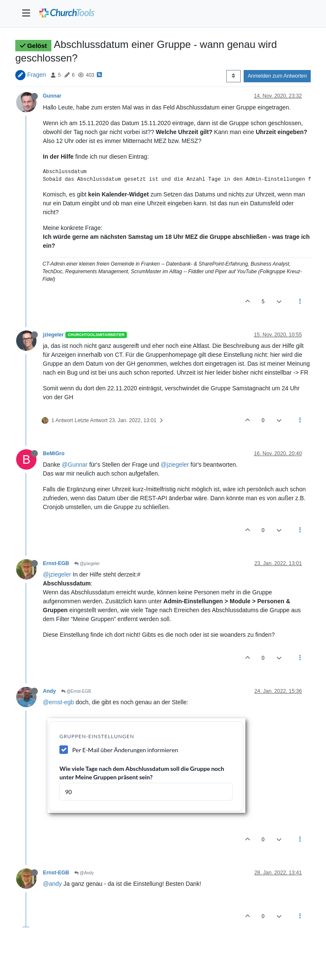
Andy (49, 691)
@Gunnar (74, 465)
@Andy (84, 873)
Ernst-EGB (56, 563)
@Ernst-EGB (76, 691)
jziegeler (53, 335)
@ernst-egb (58, 702)
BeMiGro (54, 454)
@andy (52, 884)
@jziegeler (175, 465)
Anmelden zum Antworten (277, 76)
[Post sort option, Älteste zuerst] (233, 76)
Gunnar (52, 96)
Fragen (37, 75)
